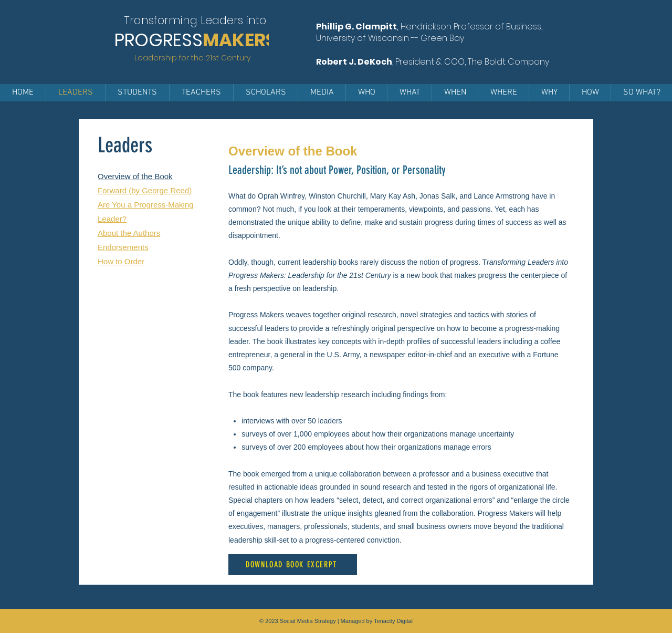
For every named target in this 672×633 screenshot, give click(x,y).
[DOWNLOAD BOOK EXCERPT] (293, 565)
